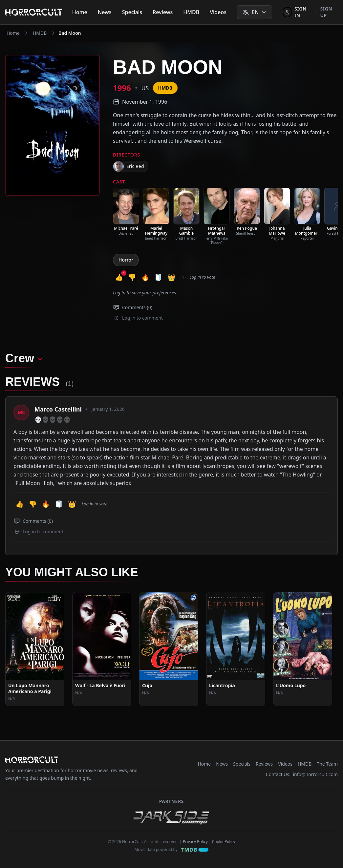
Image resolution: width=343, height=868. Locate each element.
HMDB (191, 12)
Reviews (163, 12)
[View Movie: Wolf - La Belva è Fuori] (102, 649)
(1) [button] (183, 277)
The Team (327, 764)
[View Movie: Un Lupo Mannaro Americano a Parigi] (35, 649)
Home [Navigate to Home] (13, 33)
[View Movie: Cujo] (169, 649)
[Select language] (255, 12)
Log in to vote (202, 277)
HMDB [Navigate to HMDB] (40, 33)
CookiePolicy (224, 842)
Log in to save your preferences (144, 293)
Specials (132, 12)
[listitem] (126, 212)
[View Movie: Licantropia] (236, 649)
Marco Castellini (58, 409)
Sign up (326, 12)
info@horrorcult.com (315, 774)
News (105, 12)
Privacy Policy (195, 842)
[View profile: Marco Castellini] (21, 413)
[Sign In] (297, 12)
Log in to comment (139, 318)
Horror (126, 260)
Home (80, 12)
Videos (218, 12)
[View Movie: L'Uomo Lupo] (303, 649)
